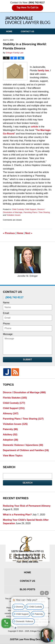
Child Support (31, 209)
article (35, 127)
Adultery (10, 435)
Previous (9, 233)
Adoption (10, 440)
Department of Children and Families (26, 450)
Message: (8, 334)
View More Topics (13, 456)
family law (43, 71)
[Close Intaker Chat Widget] (47, 593)
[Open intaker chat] (15, 628)
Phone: (7, 324)
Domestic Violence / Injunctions (23, 445)
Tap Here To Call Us (27, 8)
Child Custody (18, 209)
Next (29, 233)
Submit (27, 360)
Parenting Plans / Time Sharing (37, 212)
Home (9, 31)
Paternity (10, 429)
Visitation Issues (13, 215)
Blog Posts (27, 589)
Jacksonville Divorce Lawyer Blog (28, 20)
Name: (6, 303)
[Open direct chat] (42, 593)
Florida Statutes (15, 398)
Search (28, 483)
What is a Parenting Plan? (17, 515)
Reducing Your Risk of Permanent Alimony (27, 506)
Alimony (11, 413)
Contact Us (27, 31)
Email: (6, 313)
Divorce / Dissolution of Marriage (24, 392)
